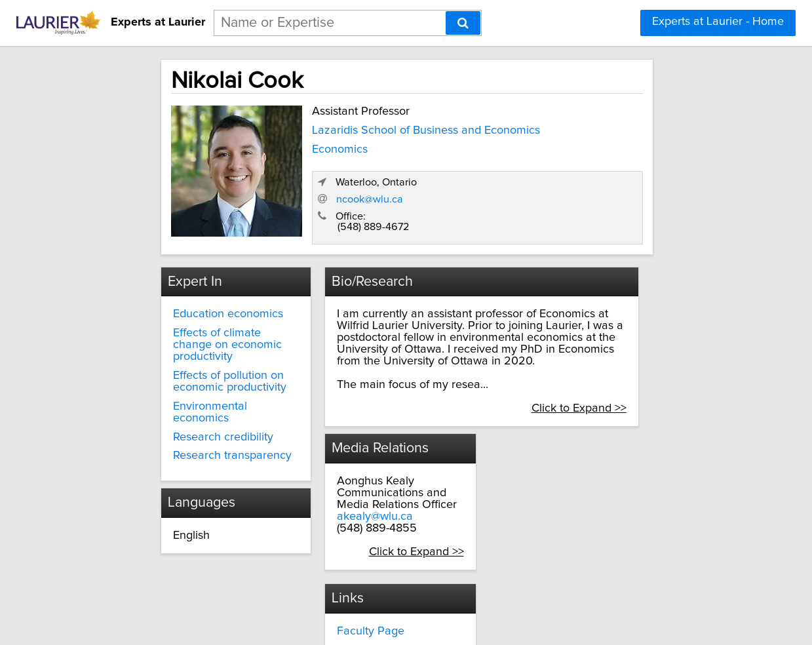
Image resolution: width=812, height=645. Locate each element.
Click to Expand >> (630, 380)
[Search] (463, 23)
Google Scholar (480, 490)
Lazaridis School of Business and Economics (349, 132)
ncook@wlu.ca (533, 184)
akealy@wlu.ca (354, 500)
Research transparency (194, 416)
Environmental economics (201, 378)
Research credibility (184, 397)
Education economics (189, 298)
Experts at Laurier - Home (718, 22)
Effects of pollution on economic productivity (191, 353)
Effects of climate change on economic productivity (199, 322)
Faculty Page (474, 453)
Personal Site (474, 472)
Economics (293, 157)
